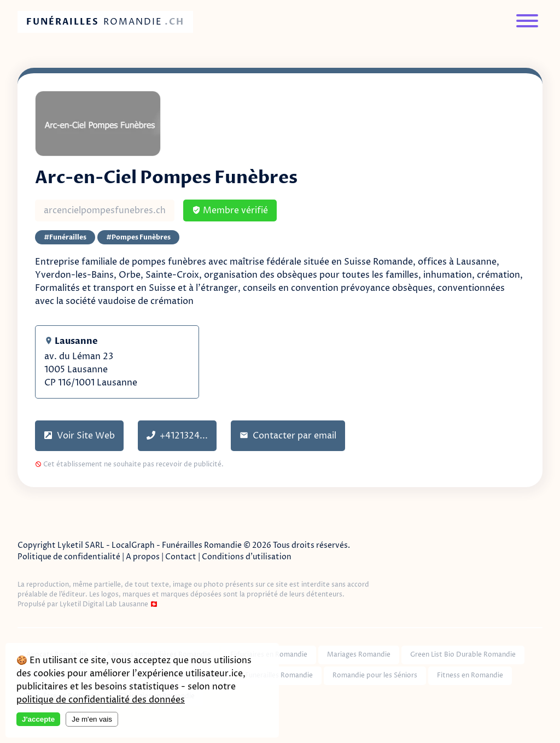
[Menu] (527, 22)
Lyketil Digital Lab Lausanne (104, 604)
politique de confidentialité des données (101, 700)
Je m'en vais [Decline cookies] (92, 719)
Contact (181, 557)
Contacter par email (288, 436)
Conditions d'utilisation (247, 557)
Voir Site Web (79, 436)
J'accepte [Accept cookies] (38, 719)
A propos (143, 557)
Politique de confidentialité (69, 557)
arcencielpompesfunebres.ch (105, 210)
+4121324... (177, 436)
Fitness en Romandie (470, 675)
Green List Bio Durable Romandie (463, 655)
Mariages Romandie (359, 655)
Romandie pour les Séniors (375, 675)
